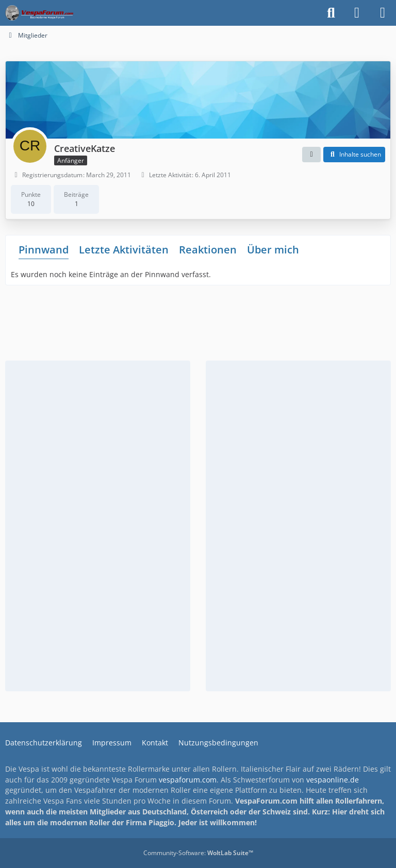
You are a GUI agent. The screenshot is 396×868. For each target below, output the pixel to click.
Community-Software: (198, 853)
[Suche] (331, 13)
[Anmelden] (357, 13)
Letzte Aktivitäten (124, 250)
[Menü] (383, 13)
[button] (311, 155)
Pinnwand (44, 250)
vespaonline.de (333, 780)
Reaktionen (208, 250)
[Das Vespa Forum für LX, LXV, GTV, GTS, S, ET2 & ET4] (39, 13)
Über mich (273, 250)
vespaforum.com (188, 780)
